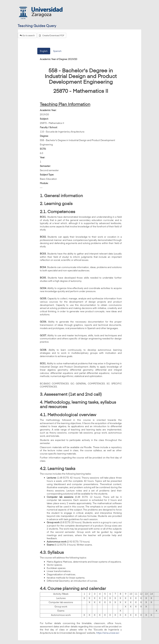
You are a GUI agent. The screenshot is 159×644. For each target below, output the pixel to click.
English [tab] (44, 51)
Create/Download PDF (52, 35)
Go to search (27, 35)
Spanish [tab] (57, 51)
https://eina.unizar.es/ (108, 633)
